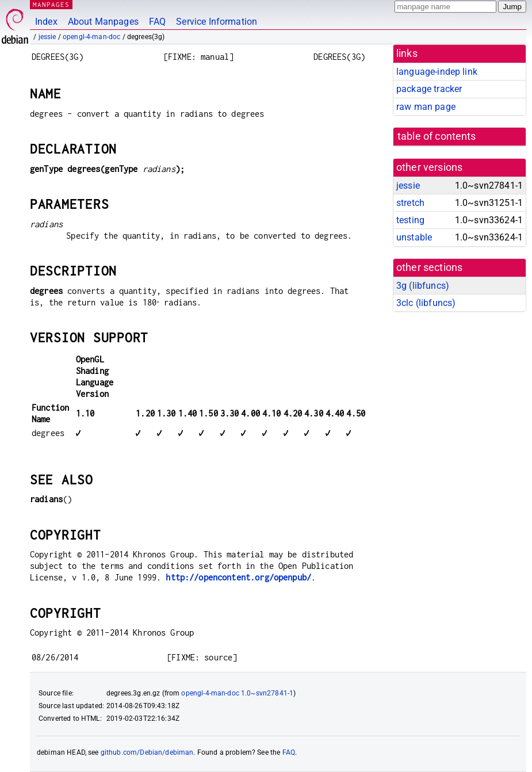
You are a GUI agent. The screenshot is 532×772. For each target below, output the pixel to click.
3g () (423, 286)
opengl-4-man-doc (91, 37)
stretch (410, 203)
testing (410, 220)
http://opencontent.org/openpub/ (238, 577)
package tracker (429, 89)
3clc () (426, 303)
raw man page (426, 107)
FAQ (157, 22)
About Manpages (103, 22)
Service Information (217, 22)
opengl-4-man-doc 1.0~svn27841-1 (237, 693)
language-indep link (437, 72)
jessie (47, 37)
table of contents (437, 136)
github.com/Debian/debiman (147, 752)
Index (46, 22)
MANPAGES (51, 4)
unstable (414, 237)
